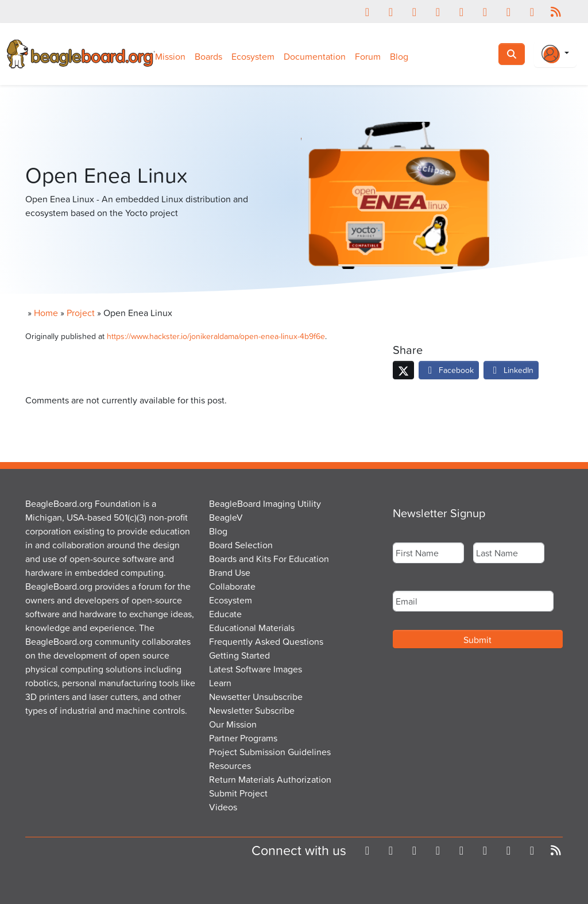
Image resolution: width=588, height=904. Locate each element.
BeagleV (226, 517)
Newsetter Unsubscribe (256, 697)
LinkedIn (511, 370)
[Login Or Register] (555, 54)
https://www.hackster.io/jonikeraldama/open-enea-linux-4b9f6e (216, 336)
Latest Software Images (256, 669)
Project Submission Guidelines (270, 752)
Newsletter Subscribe (252, 710)
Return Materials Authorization (270, 779)
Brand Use (230, 572)
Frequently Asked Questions (266, 641)
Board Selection (241, 545)
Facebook (449, 370)
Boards (208, 56)
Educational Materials (252, 628)
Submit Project (238, 793)
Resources (230, 765)
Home (46, 313)
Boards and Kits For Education (269, 559)
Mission (170, 56)
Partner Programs (243, 738)
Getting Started (239, 655)
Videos (223, 807)
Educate (225, 614)
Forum (368, 56)
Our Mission (233, 724)
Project (81, 313)
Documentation (315, 56)
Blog (399, 56)
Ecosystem (253, 56)
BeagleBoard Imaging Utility (265, 503)
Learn (220, 683)
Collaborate (232, 586)
